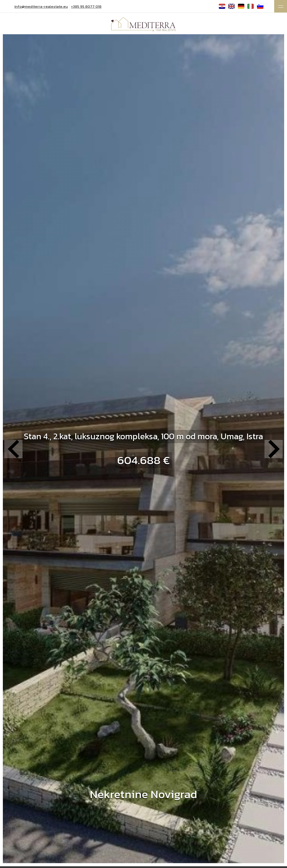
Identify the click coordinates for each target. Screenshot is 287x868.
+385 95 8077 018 (86, 6)
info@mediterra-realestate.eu (41, 6)
